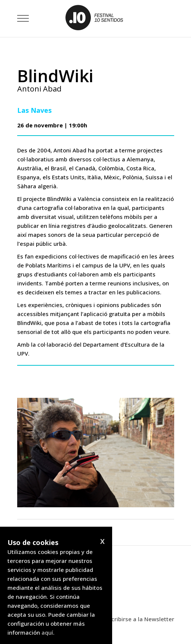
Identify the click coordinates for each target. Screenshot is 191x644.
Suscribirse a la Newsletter (138, 619)
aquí (47, 632)
